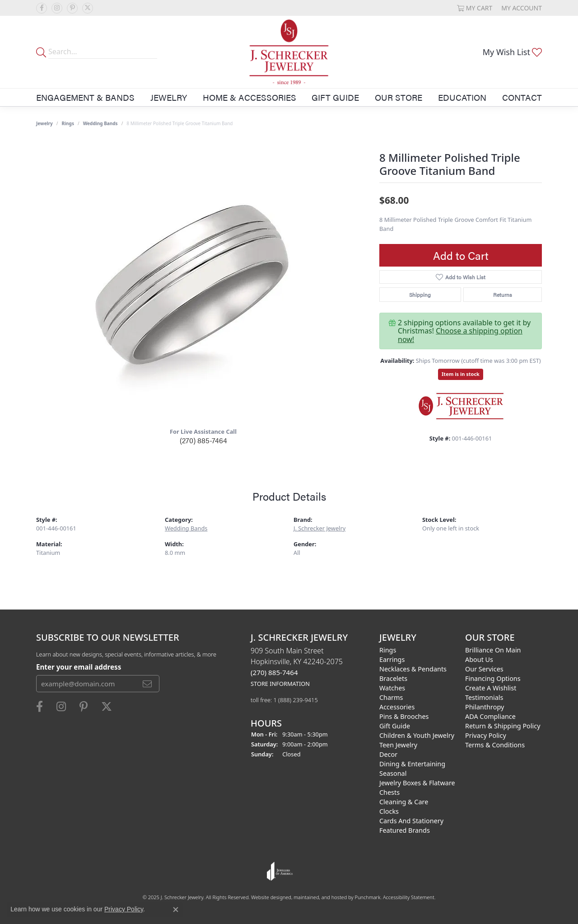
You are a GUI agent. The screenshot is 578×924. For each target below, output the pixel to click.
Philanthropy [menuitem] (485, 707)
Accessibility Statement (409, 897)
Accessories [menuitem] (397, 707)
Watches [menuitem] (392, 688)
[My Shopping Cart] (475, 8)
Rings (68, 123)
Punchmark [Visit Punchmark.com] (368, 897)
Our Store (399, 97)
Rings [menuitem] (388, 650)
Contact (522, 97)
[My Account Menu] (522, 8)
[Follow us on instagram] (57, 8)
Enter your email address (79, 667)
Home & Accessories (249, 97)
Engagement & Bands (85, 97)
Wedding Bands (100, 123)
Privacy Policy (124, 909)
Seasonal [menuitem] (393, 773)
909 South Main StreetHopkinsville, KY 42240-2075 (297, 667)
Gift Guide (335, 97)
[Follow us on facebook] (42, 8)
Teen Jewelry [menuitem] (398, 745)
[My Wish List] (512, 52)
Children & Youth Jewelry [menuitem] (417, 735)
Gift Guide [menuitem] (395, 726)
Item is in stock (461, 374)
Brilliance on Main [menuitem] (493, 650)
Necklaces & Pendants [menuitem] (413, 669)
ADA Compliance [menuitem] (490, 716)
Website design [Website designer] (268, 897)
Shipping (420, 295)
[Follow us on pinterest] (72, 8)
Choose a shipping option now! (460, 335)
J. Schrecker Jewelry (319, 528)
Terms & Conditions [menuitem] (495, 745)
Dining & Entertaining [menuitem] (412, 764)
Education (462, 97)
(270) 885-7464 (203, 440)
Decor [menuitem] (388, 754)
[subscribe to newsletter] (147, 684)
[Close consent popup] (176, 910)
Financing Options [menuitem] (493, 678)
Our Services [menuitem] (484, 669)
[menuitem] (280, 871)
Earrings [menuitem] (392, 659)
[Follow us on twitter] (88, 8)
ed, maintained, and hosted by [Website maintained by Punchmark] (320, 897)
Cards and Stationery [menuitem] (411, 821)
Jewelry (169, 97)
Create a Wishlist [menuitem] (491, 688)
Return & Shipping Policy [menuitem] (503, 726)
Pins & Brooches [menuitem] (404, 716)
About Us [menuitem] (479, 659)
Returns (503, 295)
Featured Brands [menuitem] (405, 830)
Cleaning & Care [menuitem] (404, 802)
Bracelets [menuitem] (393, 678)
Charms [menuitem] (391, 697)
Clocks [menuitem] (389, 811)
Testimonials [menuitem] (484, 697)
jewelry (44, 123)
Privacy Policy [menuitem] (486, 735)
